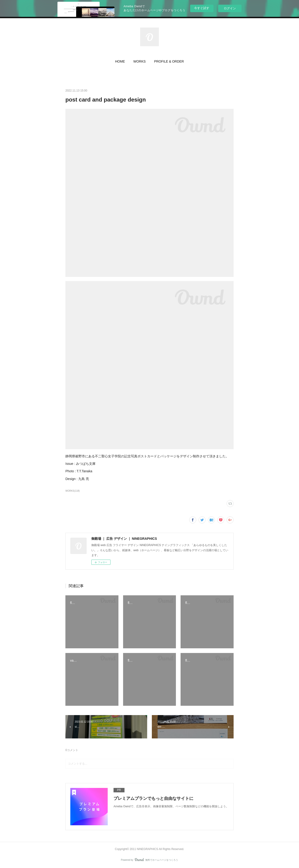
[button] (120, 63)
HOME (120, 61)
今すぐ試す (202, 8)
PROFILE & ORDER (169, 61)
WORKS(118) (73, 491)
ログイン (230, 8)
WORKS (140, 61)
